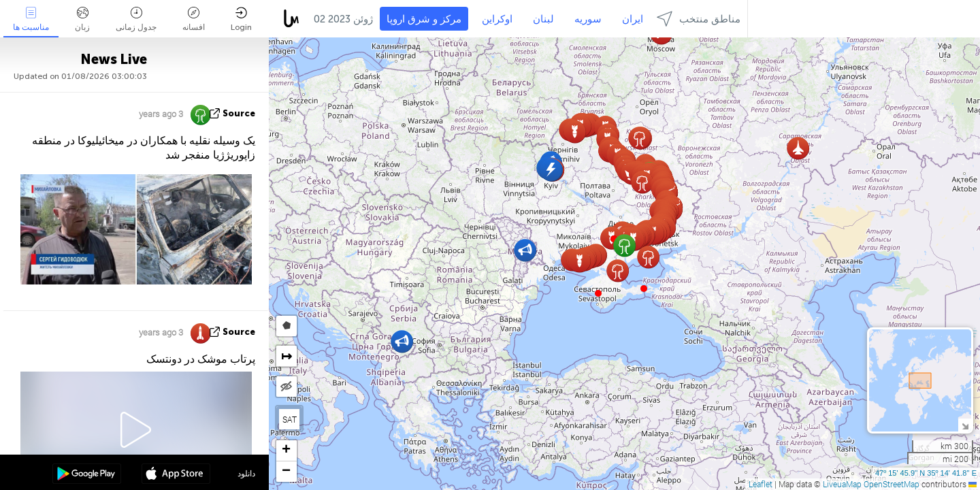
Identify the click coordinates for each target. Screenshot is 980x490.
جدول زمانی (136, 19)
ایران (633, 19)
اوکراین (497, 19)
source (239, 113)
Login (241, 19)
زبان (82, 19)
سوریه (588, 19)
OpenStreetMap (892, 484)
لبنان (543, 19)
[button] (644, 289)
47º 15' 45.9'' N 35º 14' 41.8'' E (926, 473)
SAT (290, 419)
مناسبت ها (31, 19)
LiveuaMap (842, 484)
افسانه (194, 19)
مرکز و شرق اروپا (424, 19)
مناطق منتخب (699, 19)
